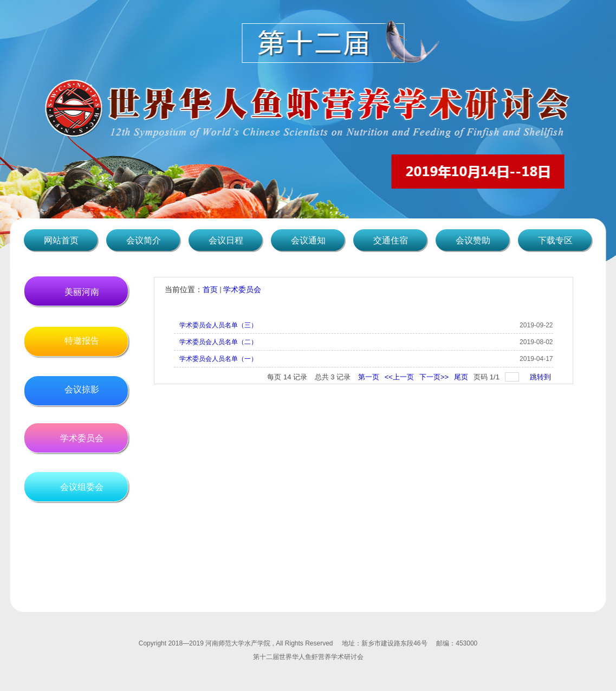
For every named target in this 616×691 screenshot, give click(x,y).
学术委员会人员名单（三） (218, 325)
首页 (210, 289)
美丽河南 (82, 292)
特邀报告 (82, 341)
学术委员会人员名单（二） (218, 342)
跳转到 (542, 377)
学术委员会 (82, 438)
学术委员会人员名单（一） (218, 359)
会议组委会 (82, 487)
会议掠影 (82, 389)
